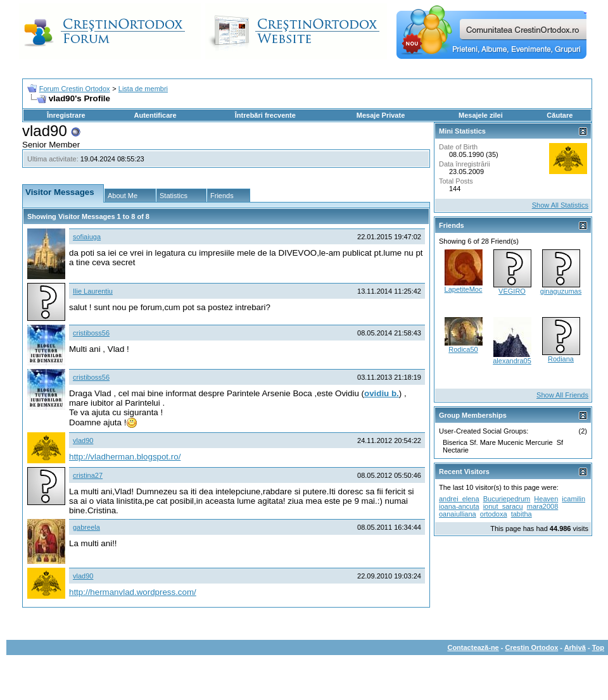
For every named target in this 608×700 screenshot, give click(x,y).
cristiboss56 (91, 333)
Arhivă (575, 647)
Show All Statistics (560, 205)
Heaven (546, 499)
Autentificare (155, 115)
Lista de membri (143, 89)
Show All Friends (562, 395)
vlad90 (83, 441)
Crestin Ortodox (532, 647)
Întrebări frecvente (265, 115)
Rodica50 (463, 349)
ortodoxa (494, 514)
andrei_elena (459, 499)
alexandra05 (512, 361)
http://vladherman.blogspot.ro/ (125, 457)
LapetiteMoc (464, 289)
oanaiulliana (458, 514)
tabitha (522, 514)
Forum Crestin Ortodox (75, 89)
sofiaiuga (87, 237)
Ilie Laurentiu (93, 291)
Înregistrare (66, 115)
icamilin (573, 499)
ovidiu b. (382, 393)
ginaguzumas (561, 291)
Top (598, 647)
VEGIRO (512, 291)
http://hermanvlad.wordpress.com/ (133, 592)
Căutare (560, 115)
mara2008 (543, 506)
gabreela (86, 527)
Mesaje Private (381, 115)
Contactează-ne (473, 647)
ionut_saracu (503, 506)
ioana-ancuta (459, 506)
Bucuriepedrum (507, 499)
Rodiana (561, 359)
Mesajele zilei (481, 115)
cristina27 (88, 475)
